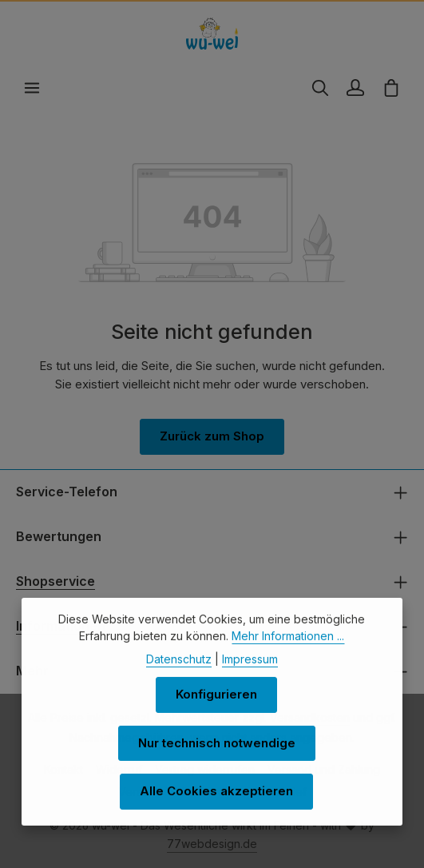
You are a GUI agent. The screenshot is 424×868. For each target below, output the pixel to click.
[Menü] (32, 88)
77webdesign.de (212, 844)
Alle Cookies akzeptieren (216, 808)
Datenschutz (179, 676)
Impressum (250, 676)
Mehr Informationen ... (288, 653)
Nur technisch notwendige (217, 760)
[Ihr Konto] (355, 88)
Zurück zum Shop (212, 436)
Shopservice (55, 581)
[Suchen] (320, 88)
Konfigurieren (216, 711)
